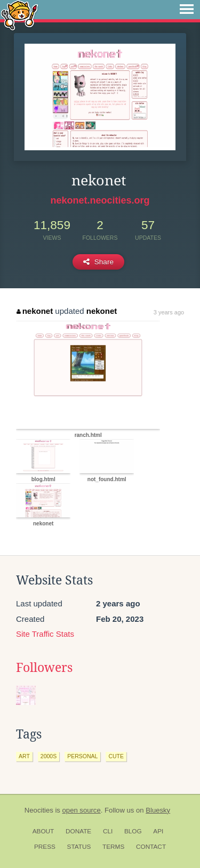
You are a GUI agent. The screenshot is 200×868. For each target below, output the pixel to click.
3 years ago (169, 312)
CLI (108, 831)
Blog (133, 831)
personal (82, 756)
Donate (78, 831)
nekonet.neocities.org (100, 200)
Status (79, 847)
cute (116, 756)
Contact (151, 847)
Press (45, 847)
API (158, 831)
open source (82, 810)
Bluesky (158, 810)
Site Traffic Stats (45, 634)
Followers (44, 668)
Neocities (39, 810)
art (24, 756)
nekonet (35, 311)
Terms (113, 847)
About (43, 831)
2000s (49, 756)
